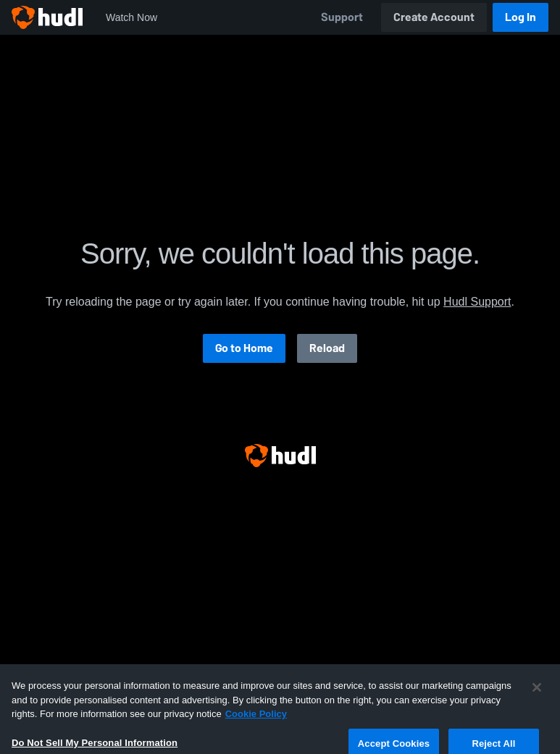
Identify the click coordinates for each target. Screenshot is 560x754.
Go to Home (244, 348)
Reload (327, 348)
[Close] (537, 703)
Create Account (434, 17)
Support (342, 17)
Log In (521, 17)
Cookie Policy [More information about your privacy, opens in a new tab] (256, 730)
